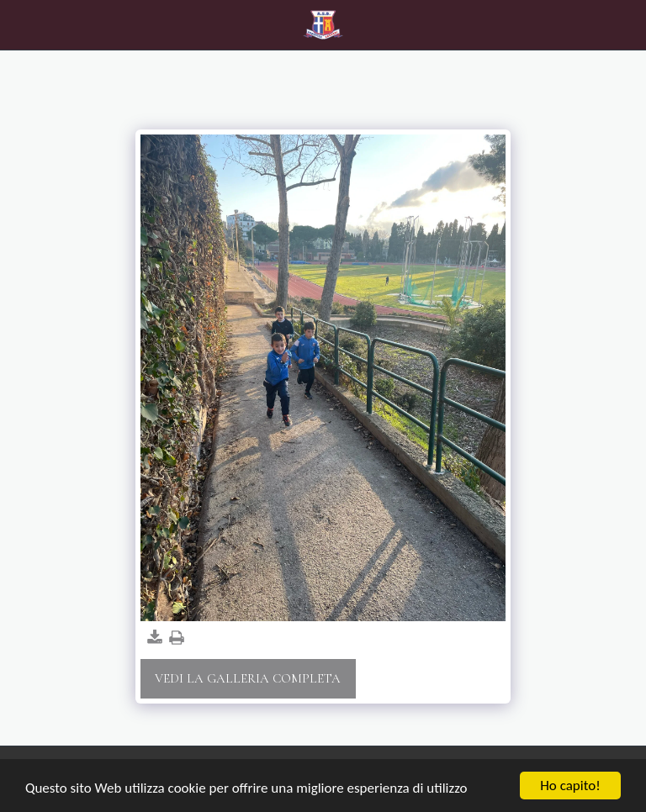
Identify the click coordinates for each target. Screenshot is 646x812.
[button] (19, 24)
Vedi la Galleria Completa (248, 678)
